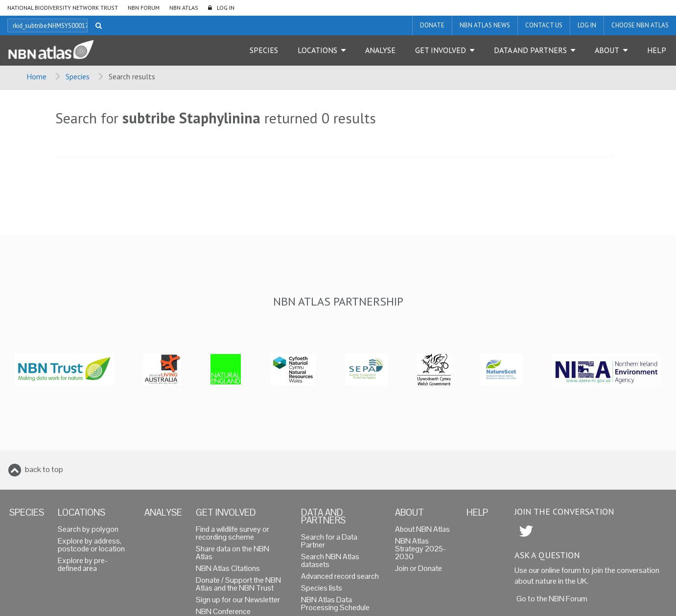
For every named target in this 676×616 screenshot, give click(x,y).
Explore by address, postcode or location (91, 545)
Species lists (322, 588)
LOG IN (226, 8)
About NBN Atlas (422, 529)
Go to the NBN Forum (552, 599)
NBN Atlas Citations (228, 568)
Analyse (380, 50)
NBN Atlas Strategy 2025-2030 (420, 549)
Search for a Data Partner (329, 541)
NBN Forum (144, 8)
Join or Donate (419, 568)
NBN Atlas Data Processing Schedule (335, 604)
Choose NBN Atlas (640, 25)
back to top (44, 469)
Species (264, 50)
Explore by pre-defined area (83, 564)
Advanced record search (340, 576)
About (607, 50)
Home (36, 76)
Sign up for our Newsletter (238, 600)
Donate (432, 25)
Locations (317, 50)
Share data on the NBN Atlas (233, 553)
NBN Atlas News (485, 25)
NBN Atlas (184, 8)
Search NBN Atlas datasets (330, 560)
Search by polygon (88, 529)
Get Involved (441, 50)
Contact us (544, 25)
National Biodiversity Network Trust (63, 8)
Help (657, 50)
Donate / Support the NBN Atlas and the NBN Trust (238, 584)
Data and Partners (530, 50)
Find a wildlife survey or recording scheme (233, 533)
